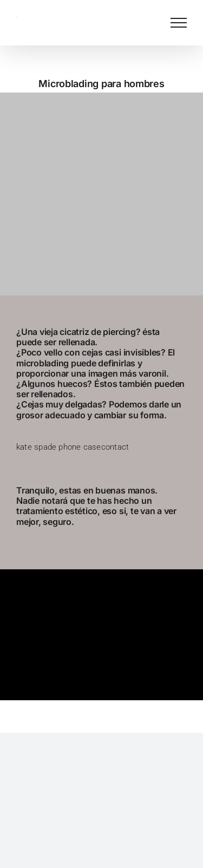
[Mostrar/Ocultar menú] (179, 23)
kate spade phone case (59, 447)
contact (115, 447)
